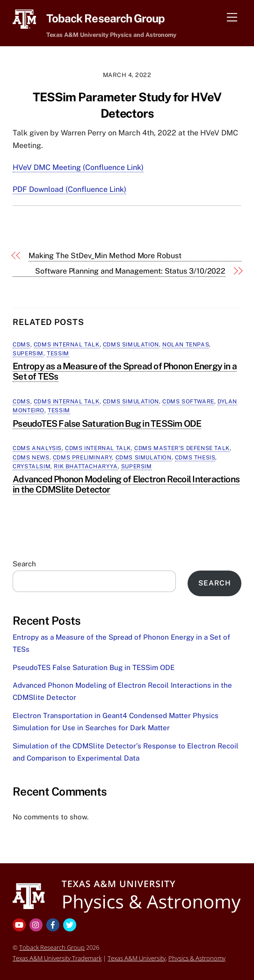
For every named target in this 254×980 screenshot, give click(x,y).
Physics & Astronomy (197, 958)
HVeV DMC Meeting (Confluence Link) (78, 167)
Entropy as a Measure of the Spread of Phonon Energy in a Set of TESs (125, 371)
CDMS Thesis (195, 458)
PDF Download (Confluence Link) (69, 189)
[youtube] (20, 924)
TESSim (58, 353)
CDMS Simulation (131, 345)
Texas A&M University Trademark (57, 958)
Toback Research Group (52, 947)
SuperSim (28, 353)
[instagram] (37, 924)
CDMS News (31, 458)
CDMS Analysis (37, 448)
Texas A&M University (137, 958)
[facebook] (54, 924)
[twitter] (71, 924)
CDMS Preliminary (83, 458)
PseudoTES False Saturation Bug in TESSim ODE (107, 423)
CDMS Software (188, 402)
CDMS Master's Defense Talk (182, 448)
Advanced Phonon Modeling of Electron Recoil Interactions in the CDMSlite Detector (126, 484)
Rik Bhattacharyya (86, 466)
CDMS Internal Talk (67, 345)
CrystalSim (32, 466)
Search (24, 564)
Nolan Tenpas (186, 345)
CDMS (21, 345)
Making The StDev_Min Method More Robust (105, 256)
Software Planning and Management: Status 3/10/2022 (130, 271)
